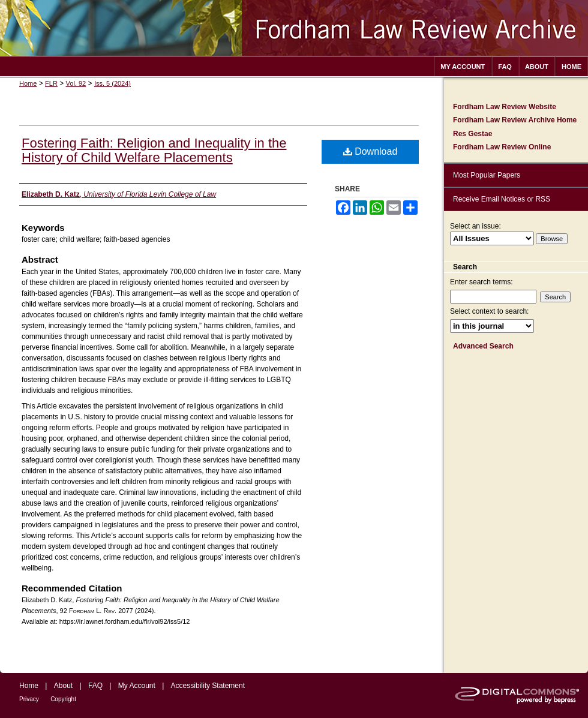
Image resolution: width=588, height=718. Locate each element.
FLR (51, 83)
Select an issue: (475, 226)
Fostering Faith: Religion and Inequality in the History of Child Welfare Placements (154, 150)
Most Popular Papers (487, 175)
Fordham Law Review (294, 28)
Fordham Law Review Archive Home (515, 120)
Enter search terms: (481, 282)
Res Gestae (472, 134)
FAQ (95, 686)
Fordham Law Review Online (502, 147)
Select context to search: (489, 311)
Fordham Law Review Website (505, 107)
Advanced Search (483, 346)
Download (370, 151)
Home (28, 83)
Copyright (63, 699)
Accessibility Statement (208, 686)
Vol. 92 (76, 83)
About (63, 686)
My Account (137, 686)
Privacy (29, 699)
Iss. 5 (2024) (112, 83)
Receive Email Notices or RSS (502, 199)
